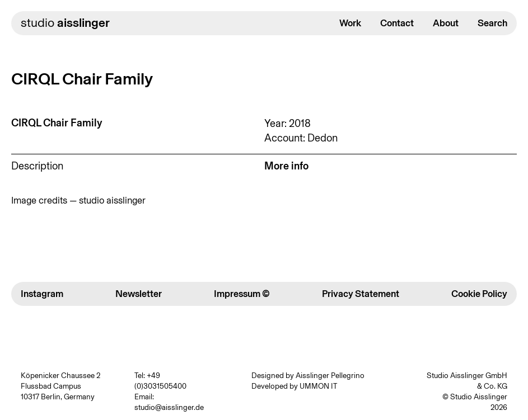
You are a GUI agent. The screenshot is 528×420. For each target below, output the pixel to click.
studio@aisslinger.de (169, 407)
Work (350, 23)
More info (286, 166)
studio (65, 23)
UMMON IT (318, 386)
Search (492, 23)
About (446, 23)
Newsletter (139, 294)
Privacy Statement (361, 294)
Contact (397, 23)
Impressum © (242, 294)
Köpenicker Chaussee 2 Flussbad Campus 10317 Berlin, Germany (60, 386)
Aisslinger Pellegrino (330, 375)
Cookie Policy (479, 294)
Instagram (42, 294)
